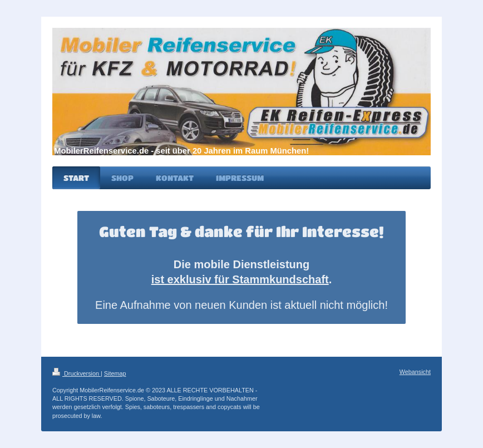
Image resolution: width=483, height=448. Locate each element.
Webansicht (415, 372)
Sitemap (115, 373)
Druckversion (77, 373)
